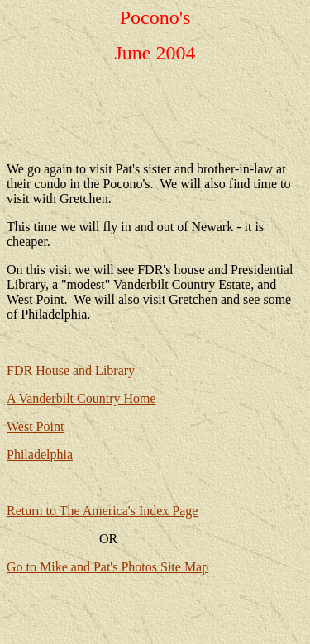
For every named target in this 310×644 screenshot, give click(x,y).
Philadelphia (40, 455)
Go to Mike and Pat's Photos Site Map (107, 567)
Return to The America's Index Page (102, 511)
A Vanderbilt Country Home (81, 398)
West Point (35, 426)
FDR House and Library (71, 370)
